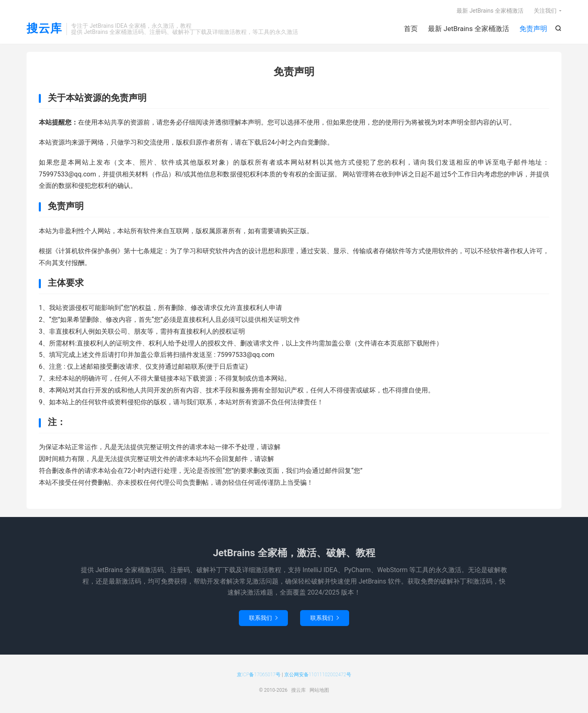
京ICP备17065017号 (259, 675)
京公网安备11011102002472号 (318, 675)
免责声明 (533, 29)
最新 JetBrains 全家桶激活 (469, 29)
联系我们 (263, 618)
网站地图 (319, 690)
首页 (411, 29)
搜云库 (44, 29)
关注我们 (545, 11)
